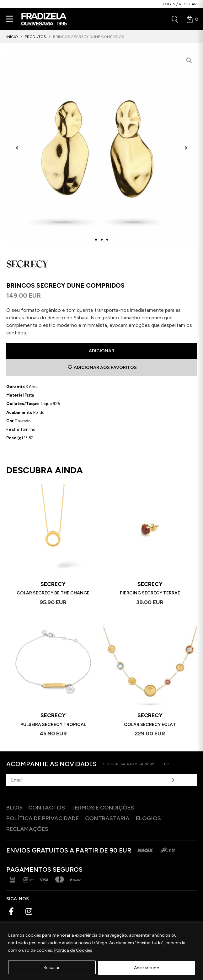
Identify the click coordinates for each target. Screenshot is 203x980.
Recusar (52, 968)
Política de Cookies (73, 951)
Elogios (148, 818)
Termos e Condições (103, 808)
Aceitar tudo (147, 968)
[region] (101, 951)
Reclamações (27, 829)
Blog (14, 808)
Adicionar (101, 351)
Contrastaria (107, 818)
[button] (17, 148)
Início (12, 37)
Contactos (47, 808)
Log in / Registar (180, 4)
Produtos (35, 37)
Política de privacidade (43, 818)
